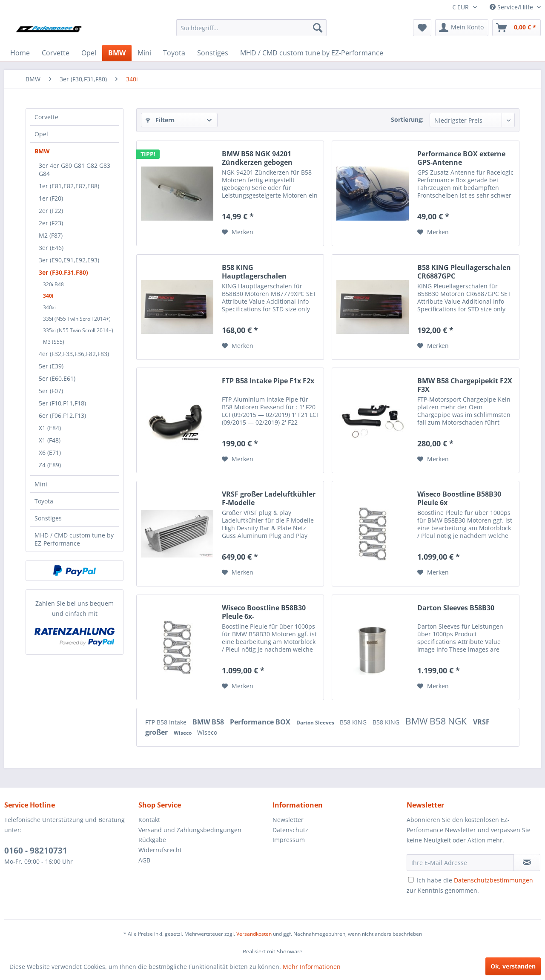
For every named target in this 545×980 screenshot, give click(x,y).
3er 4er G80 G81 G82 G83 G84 (75, 170)
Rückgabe (152, 840)
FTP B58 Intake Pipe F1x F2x (268, 381)
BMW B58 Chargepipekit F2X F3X (465, 385)
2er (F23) (51, 223)
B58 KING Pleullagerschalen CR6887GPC (464, 272)
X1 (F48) (50, 440)
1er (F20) (51, 198)
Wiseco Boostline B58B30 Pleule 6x (459, 498)
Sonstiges (48, 518)
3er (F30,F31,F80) (63, 272)
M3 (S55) (54, 342)
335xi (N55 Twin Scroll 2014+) (78, 330)
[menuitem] (251, 28)
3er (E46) (51, 248)
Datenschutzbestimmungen (493, 880)
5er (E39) (51, 366)
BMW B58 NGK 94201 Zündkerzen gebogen (257, 158)
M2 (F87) (51, 235)
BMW (42, 151)
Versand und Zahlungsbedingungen (190, 830)
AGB (144, 860)
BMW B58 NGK (437, 721)
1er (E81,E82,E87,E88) (69, 186)
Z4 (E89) (50, 465)
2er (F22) (51, 211)
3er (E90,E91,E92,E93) (69, 260)
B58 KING (354, 722)
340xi (49, 307)
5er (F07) (51, 391)
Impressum (289, 840)
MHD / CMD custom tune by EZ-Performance (74, 539)
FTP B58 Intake (167, 722)
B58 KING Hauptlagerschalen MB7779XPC (254, 272)
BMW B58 (209, 722)
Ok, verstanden (513, 966)
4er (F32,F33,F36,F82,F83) (74, 354)
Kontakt (149, 820)
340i (48, 296)
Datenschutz (290, 830)
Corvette (46, 117)
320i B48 (53, 284)
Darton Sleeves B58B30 (456, 608)
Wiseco (183, 733)
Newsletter (288, 820)
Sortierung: (407, 119)
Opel (41, 134)
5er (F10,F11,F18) (62, 403)
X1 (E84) (50, 428)
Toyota (44, 501)
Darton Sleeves (316, 723)
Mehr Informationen (312, 967)
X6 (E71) (50, 453)
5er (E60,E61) (57, 378)
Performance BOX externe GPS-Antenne (461, 158)
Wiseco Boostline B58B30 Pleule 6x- (264, 612)
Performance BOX (261, 722)
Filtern (160, 120)
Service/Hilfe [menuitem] (512, 7)
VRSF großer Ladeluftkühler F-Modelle (269, 498)
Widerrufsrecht (160, 850)
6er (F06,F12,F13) (62, 415)
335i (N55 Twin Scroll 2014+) (77, 319)
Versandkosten (254, 934)
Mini (41, 484)
